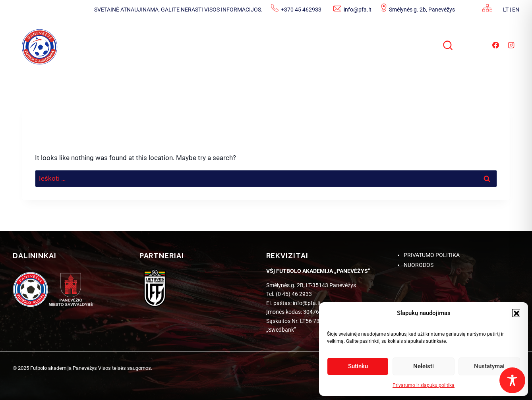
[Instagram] (511, 45)
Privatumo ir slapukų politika (424, 385)
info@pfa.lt (358, 10)
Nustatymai (489, 366)
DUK (418, 44)
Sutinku (358, 366)
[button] (516, 313)
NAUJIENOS (133, 44)
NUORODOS (419, 265)
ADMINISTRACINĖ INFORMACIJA (226, 44)
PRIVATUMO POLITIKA (432, 255)
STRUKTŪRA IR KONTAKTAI (346, 44)
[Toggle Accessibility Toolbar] (512, 380)
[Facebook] (495, 45)
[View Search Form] (449, 46)
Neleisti (424, 366)
